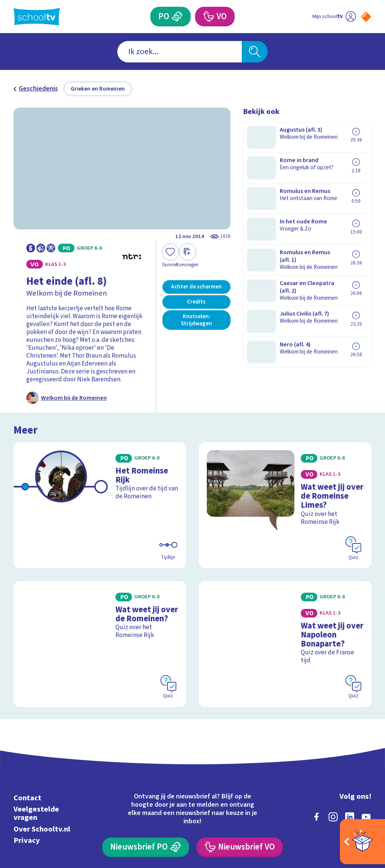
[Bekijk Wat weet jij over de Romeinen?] (100, 584)
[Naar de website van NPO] (366, 17)
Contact (27, 724)
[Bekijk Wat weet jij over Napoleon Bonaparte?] (285, 584)
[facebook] (317, 742)
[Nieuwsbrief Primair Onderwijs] (146, 773)
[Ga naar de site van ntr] (360, 809)
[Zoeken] (255, 52)
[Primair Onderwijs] (177, 17)
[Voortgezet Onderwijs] (208, 17)
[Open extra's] (362, 842)
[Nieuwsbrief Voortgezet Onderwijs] (239, 773)
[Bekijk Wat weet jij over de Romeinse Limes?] (285, 474)
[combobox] (180, 52)
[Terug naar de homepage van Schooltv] (37, 17)
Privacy (27, 766)
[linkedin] (350, 742)
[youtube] (366, 742)
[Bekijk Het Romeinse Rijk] (100, 474)
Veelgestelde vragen (36, 739)
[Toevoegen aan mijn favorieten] (170, 256)
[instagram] (333, 742)
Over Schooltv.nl (42, 755)
